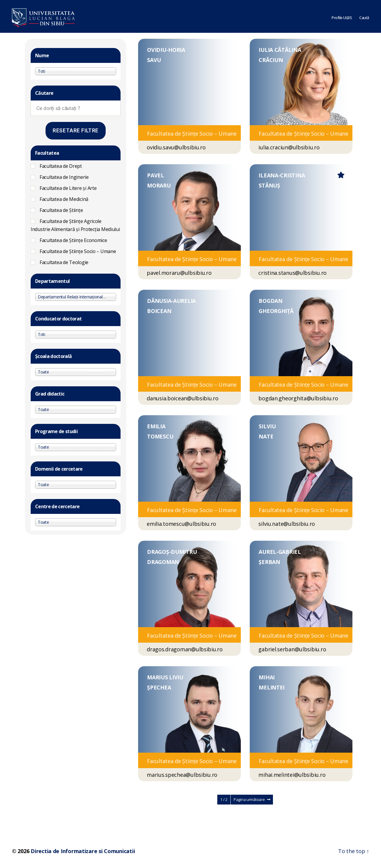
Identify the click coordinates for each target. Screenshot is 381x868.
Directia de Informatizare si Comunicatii (83, 851)
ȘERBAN (269, 562)
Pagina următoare (252, 799)
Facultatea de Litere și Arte (68, 188)
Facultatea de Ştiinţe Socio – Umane (78, 251)
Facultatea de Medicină (64, 199)
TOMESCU (160, 436)
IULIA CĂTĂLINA (280, 50)
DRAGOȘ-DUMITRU (172, 552)
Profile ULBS (342, 16)
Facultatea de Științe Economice (73, 240)
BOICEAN (159, 311)
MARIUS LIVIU (165, 677)
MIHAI (267, 677)
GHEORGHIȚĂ (276, 311)
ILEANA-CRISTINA (282, 175)
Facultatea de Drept (61, 166)
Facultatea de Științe (61, 210)
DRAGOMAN (163, 562)
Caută (364, 16)
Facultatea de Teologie (64, 262)
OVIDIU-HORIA (166, 50)
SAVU (154, 60)
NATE (266, 436)
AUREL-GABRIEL (280, 552)
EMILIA (156, 426)
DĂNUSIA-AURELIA (171, 301)
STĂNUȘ (269, 185)
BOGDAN (270, 301)
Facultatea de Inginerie (64, 177)
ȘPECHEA (159, 687)
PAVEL (156, 175)
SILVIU (267, 426)
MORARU (159, 185)
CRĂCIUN (271, 60)
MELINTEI (272, 687)
